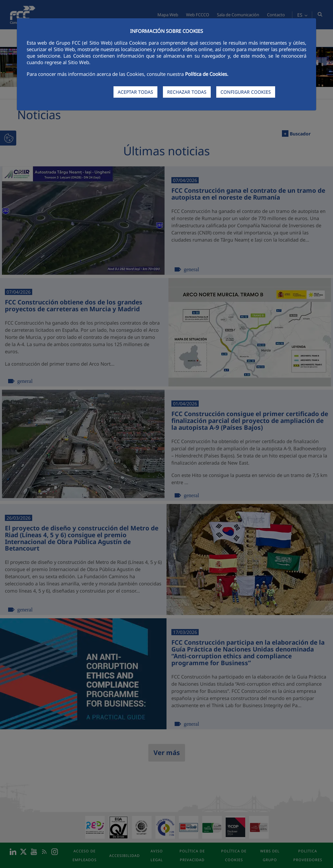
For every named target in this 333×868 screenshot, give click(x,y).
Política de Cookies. (207, 74)
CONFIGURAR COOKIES (246, 92)
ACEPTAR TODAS (135, 92)
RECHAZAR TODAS (187, 92)
